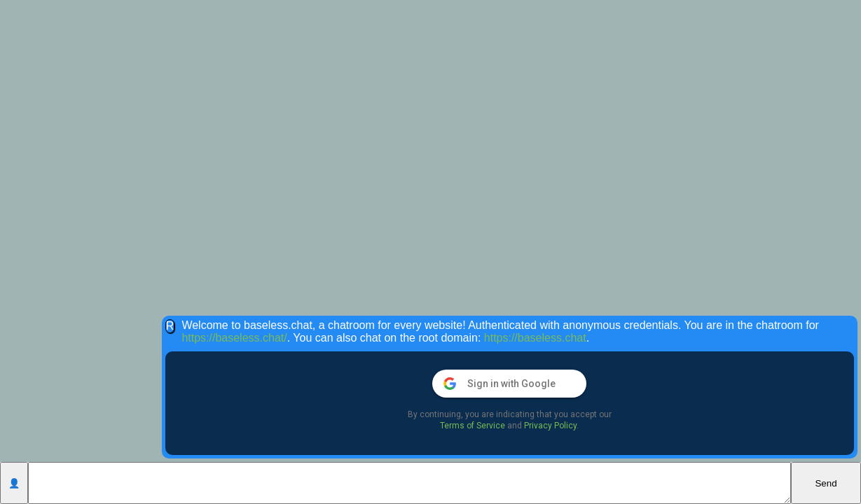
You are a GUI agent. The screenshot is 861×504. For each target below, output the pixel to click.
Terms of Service (473, 426)
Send (826, 483)
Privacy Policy (550, 426)
